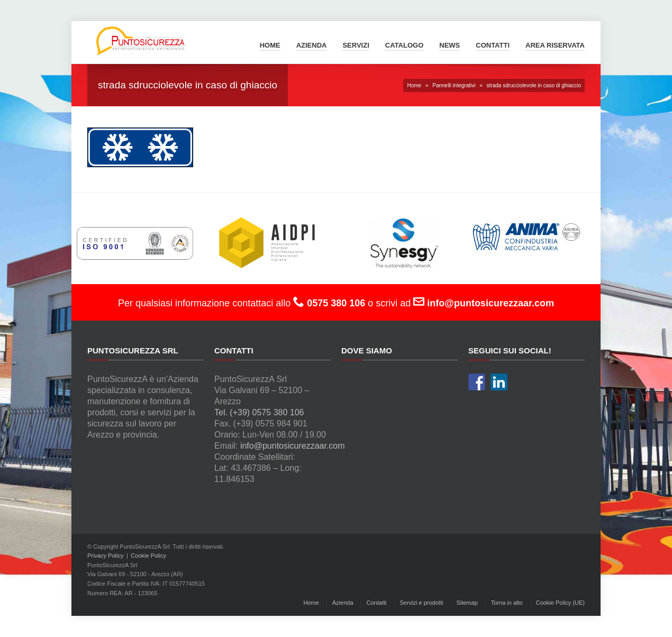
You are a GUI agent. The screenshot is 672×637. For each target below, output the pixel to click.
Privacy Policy (105, 556)
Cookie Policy (148, 556)
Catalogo (404, 45)
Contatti (493, 45)
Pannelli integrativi (454, 85)
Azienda (312, 45)
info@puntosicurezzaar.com (293, 446)
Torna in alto (507, 603)
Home (270, 45)
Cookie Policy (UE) (560, 603)
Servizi (356, 45)
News (449, 45)
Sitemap (467, 603)
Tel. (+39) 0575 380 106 (259, 412)
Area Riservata (555, 45)
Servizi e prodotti (421, 603)
